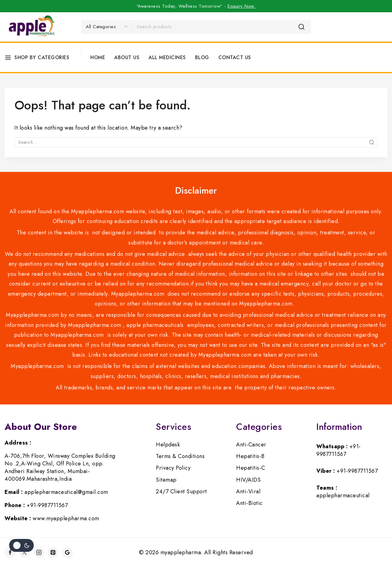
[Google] (67, 552)
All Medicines (167, 57)
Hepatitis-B (250, 456)
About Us (127, 57)
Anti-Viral (248, 491)
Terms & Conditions (180, 456)
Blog (202, 57)
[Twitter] (24, 552)
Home (98, 57)
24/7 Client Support (181, 491)
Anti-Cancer (251, 445)
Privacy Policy (173, 468)
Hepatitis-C (251, 468)
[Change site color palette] (21, 545)
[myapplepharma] (31, 27)
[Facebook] (10, 552)
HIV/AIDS (248, 480)
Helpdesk (168, 445)
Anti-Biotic (249, 503)
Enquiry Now (242, 6)
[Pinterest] (53, 552)
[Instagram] (39, 552)
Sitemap (166, 480)
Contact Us (235, 57)
